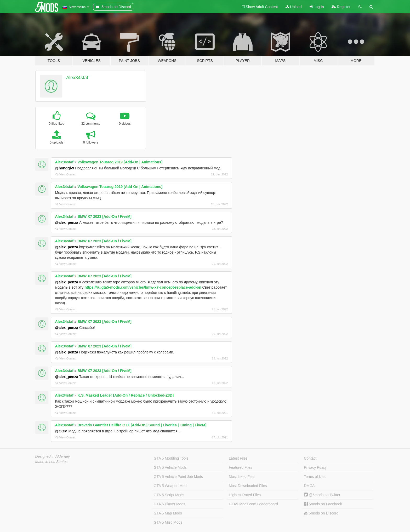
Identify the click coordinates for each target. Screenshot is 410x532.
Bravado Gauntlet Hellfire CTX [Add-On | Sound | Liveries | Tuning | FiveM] (142, 425)
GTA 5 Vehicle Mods (170, 467)
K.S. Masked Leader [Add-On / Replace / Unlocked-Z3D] (126, 395)
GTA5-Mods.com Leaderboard (253, 504)
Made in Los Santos (52, 462)
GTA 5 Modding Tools (171, 458)
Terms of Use (315, 477)
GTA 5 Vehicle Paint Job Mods (178, 477)
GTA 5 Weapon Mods (171, 486)
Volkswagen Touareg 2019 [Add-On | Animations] (120, 162)
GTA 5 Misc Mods (168, 522)
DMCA (309, 486)
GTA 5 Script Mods (169, 495)
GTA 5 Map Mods (168, 513)
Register (341, 7)
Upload (294, 7)
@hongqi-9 (65, 168)
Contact (310, 458)
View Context (66, 174)
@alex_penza (67, 222)
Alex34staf (77, 78)
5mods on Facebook (323, 504)
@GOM (61, 431)
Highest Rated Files (245, 495)
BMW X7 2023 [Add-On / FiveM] (104, 216)
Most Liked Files (242, 477)
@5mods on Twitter (322, 495)
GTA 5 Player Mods (169, 504)
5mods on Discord (321, 513)
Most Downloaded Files (248, 486)
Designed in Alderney (53, 456)
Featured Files (240, 467)
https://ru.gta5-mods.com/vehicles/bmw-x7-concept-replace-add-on (143, 287)
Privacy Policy (315, 467)
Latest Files (238, 458)
